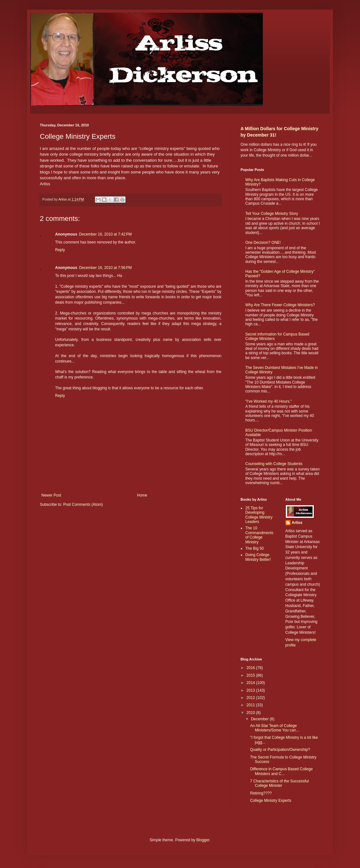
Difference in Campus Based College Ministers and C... (281, 771)
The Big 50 (255, 548)
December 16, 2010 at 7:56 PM (105, 268)
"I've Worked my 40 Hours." (269, 401)
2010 (251, 713)
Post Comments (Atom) (83, 505)
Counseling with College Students (274, 464)
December (260, 719)
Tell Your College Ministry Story (272, 214)
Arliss (297, 523)
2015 (251, 675)
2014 (251, 683)
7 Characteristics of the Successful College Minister (279, 783)
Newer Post (51, 495)
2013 (251, 690)
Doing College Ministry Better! (258, 557)
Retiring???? (261, 793)
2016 (251, 668)
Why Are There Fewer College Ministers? (280, 305)
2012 (251, 698)
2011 (251, 705)
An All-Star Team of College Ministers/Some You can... (275, 728)
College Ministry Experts (271, 801)
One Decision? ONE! (263, 243)
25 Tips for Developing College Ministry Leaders (259, 515)
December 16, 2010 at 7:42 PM (105, 234)
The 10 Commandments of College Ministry (259, 535)
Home (142, 495)
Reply (60, 250)
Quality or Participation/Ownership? (280, 750)
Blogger (203, 840)
